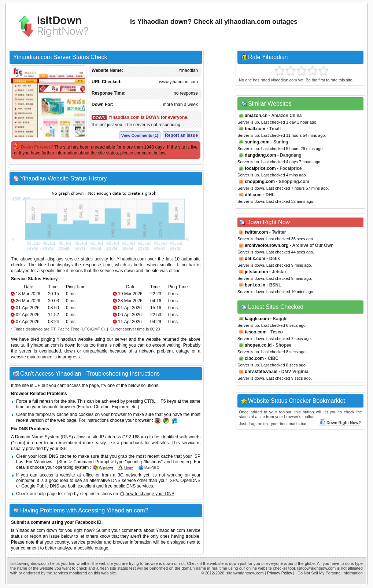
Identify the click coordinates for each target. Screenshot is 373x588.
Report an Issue (181, 135)
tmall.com (255, 129)
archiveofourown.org (267, 245)
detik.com (255, 259)
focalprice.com (260, 168)
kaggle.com (257, 319)
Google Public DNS (40, 486)
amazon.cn (256, 116)
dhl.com (253, 195)
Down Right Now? (340, 423)
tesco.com (256, 332)
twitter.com (256, 232)
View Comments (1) (140, 135)
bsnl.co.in (255, 285)
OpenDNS (190, 481)
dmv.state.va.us (261, 372)
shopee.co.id (258, 345)
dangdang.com (260, 155)
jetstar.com (256, 272)
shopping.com (260, 182)
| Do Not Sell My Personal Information (329, 573)
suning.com (257, 142)
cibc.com (254, 358)
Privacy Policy (280, 573)
